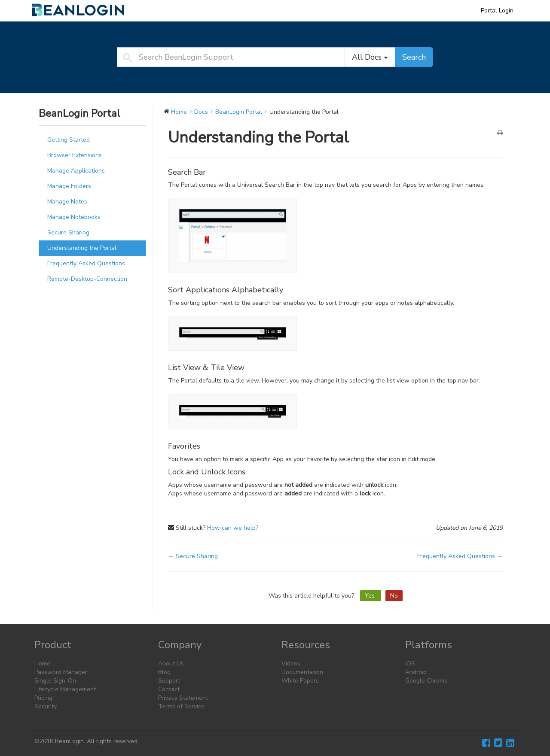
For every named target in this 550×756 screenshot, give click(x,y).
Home (42, 663)
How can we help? (233, 528)
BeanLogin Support (84, 10)
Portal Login (497, 11)
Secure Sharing (68, 232)
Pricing (43, 698)
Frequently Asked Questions (86, 263)
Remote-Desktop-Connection (87, 279)
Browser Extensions (75, 155)
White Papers (300, 681)
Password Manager (61, 672)
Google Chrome (426, 681)
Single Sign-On (55, 681)
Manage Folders (69, 186)
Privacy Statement (183, 698)
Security (46, 706)
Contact (169, 689)
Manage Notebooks (74, 217)
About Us (171, 663)
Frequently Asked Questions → (460, 556)
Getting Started (69, 140)
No (394, 596)
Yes (371, 596)
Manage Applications (76, 171)
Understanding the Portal (82, 248)
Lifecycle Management (65, 689)
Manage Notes (67, 202)
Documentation (302, 672)
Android (416, 672)
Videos (291, 663)
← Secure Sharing (193, 556)
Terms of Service (181, 706)
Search (414, 57)
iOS (410, 663)
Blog (164, 672)
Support (169, 681)
